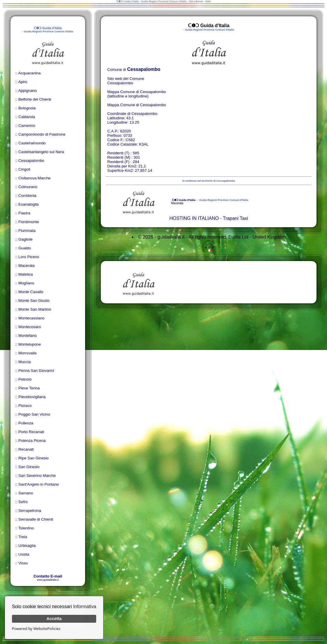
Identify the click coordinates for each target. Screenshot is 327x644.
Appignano (27, 91)
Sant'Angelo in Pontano (39, 484)
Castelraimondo (32, 143)
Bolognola (27, 108)
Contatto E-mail (48, 576)
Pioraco (25, 406)
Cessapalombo (31, 161)
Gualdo (25, 248)
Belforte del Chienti (35, 99)
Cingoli (24, 169)
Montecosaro (30, 327)
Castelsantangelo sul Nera (41, 152)
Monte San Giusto (34, 301)
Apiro (23, 82)
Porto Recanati (31, 432)
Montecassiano (31, 318)
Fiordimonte (29, 222)
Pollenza (26, 423)
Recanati (26, 449)
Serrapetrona (30, 511)
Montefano (28, 336)
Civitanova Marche (34, 178)
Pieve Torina (29, 388)
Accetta (54, 619)
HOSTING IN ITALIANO (194, 218)
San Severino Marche (37, 476)
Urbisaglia (27, 546)
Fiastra (24, 213)
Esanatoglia (29, 204)
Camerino (27, 126)
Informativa (85, 607)
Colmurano (28, 187)
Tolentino (26, 528)
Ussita (24, 554)
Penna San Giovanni (36, 371)
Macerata (27, 266)
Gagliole (26, 239)
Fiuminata (27, 231)
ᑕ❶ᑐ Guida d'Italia (183, 200)
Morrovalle (27, 353)
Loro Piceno (29, 257)
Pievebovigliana (32, 397)
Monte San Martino (35, 309)
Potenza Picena (32, 441)
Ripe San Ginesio (34, 458)
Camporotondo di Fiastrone (42, 134)
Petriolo (25, 379)
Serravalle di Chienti (36, 519)
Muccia (24, 362)
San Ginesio (29, 467)
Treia (23, 537)
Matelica (26, 274)
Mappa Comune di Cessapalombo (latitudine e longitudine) (137, 94)
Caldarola (27, 117)
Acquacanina (29, 73)
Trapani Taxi (235, 218)
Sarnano (26, 493)
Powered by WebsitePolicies (36, 629)
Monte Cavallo (31, 292)
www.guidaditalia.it (48, 580)
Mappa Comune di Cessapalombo (137, 105)
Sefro (23, 502)
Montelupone (30, 344)
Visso (23, 563)
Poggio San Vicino (34, 414)
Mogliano (26, 283)
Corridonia (27, 196)
